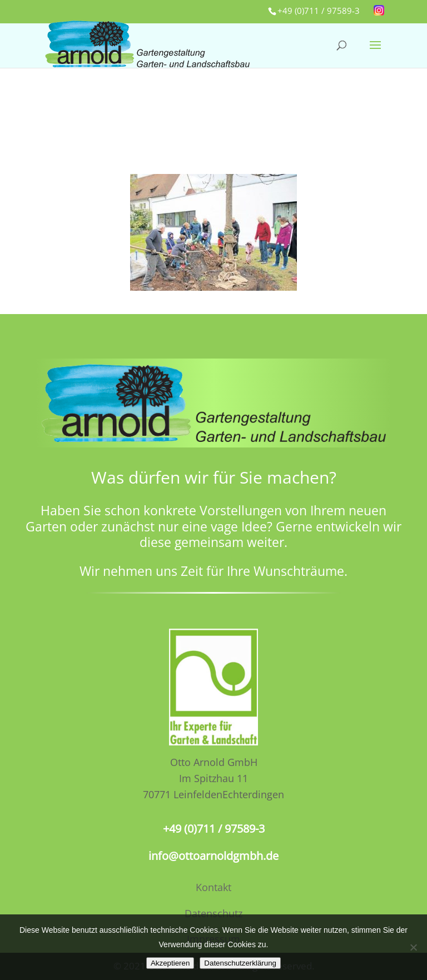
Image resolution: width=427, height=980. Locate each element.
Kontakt (213, 887)
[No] (413, 947)
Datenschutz (213, 913)
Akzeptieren (170, 963)
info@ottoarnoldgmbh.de (213, 856)
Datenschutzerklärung (240, 963)
